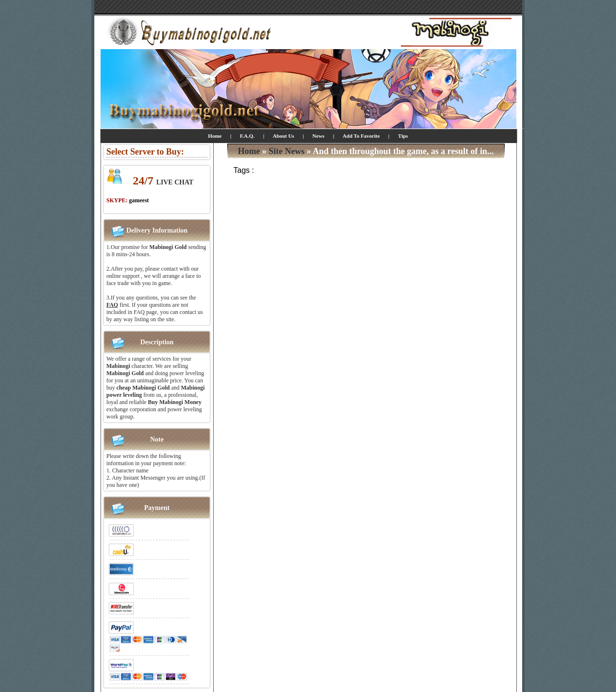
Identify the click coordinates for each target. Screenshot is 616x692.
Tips (403, 136)
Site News (287, 151)
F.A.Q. (247, 136)
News (318, 136)
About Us (283, 136)
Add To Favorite (362, 136)
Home (215, 136)
